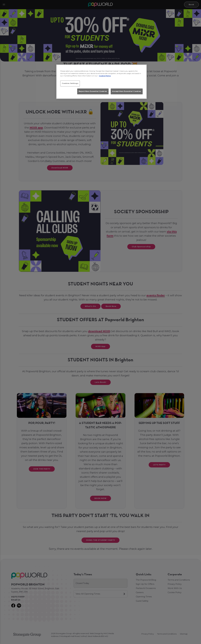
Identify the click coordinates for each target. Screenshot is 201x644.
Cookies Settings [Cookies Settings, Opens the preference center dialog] (70, 83)
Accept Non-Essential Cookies (127, 91)
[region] (101, 82)
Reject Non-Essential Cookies (93, 91)
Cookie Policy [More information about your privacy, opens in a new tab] (105, 76)
